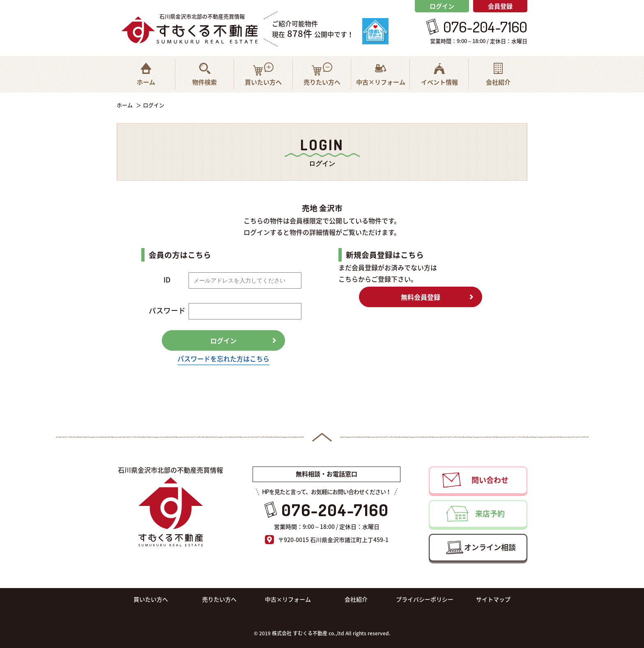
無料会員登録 (421, 297)
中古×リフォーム (288, 599)
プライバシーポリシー (425, 599)
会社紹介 (356, 599)
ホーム (125, 105)
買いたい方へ (151, 599)
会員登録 (500, 6)
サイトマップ (493, 599)
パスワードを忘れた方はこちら (223, 358)
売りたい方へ (219, 599)
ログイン (442, 6)
